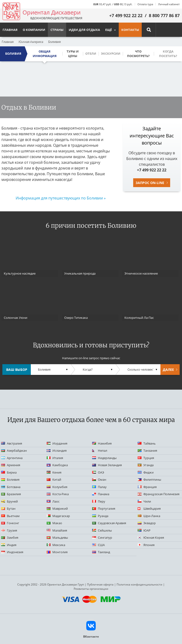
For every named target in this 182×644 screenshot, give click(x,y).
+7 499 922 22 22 (126, 15)
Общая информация (45, 54)
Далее (168, 370)
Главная (7, 41)
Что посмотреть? (138, 54)
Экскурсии (111, 53)
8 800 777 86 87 (164, 15)
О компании (34, 30)
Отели (91, 53)
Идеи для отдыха (84, 30)
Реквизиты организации (91, 589)
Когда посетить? (168, 54)
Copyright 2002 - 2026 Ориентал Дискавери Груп (51, 584)
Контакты (130, 30)
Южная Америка (31, 41)
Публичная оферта (100, 584)
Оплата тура (145, 4)
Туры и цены (73, 54)
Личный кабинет (169, 4)
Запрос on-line (150, 183)
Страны (57, 30)
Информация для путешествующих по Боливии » (61, 198)
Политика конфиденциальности (139, 584)
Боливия (54, 41)
